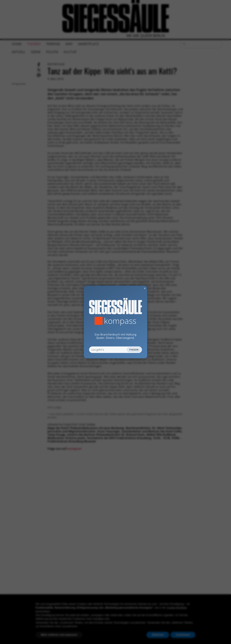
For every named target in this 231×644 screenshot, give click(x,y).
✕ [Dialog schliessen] (137, 288)
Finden (134, 350)
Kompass (120, 321)
